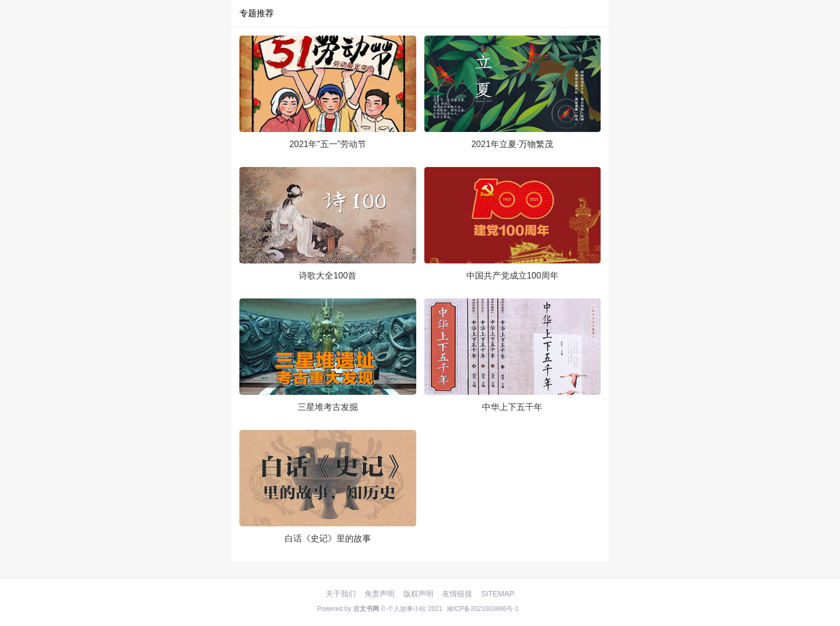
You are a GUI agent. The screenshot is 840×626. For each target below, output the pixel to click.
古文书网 (366, 609)
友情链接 (457, 594)
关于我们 (341, 594)
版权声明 (418, 594)
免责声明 (380, 594)
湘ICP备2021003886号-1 (482, 609)
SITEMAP (497, 594)
